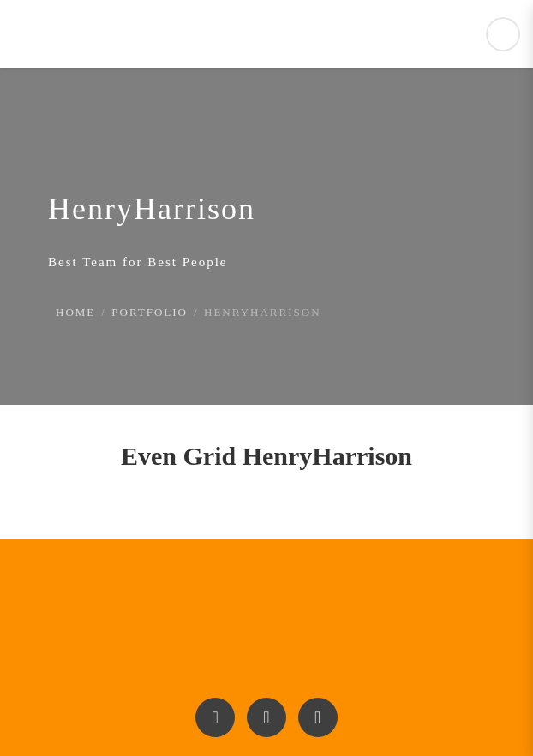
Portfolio (150, 312)
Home (75, 312)
